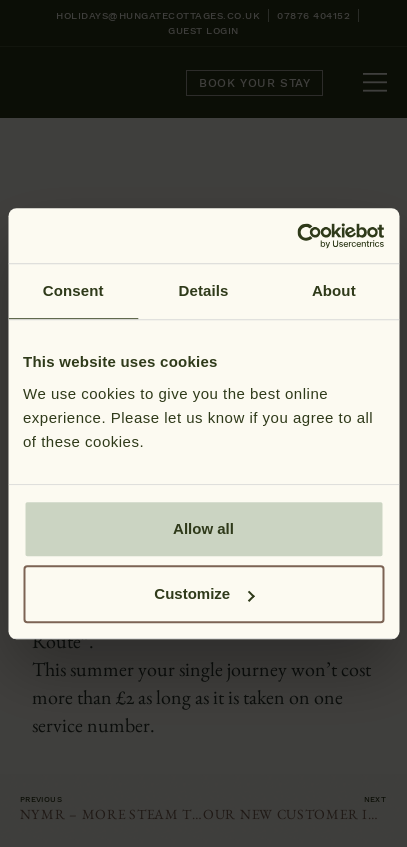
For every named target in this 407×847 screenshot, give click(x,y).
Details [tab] (204, 290)
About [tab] (334, 290)
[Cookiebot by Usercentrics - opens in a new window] (296, 236)
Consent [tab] (73, 290)
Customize (204, 593)
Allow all (203, 528)
